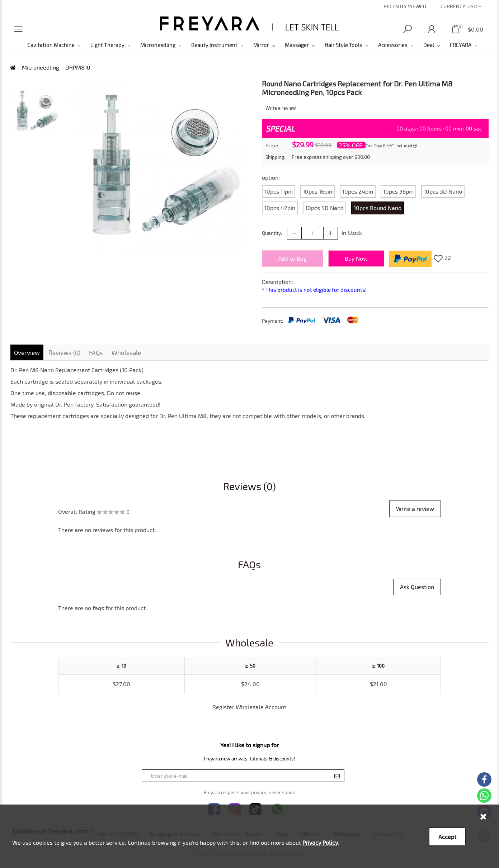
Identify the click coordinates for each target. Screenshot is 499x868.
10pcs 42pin (280, 208)
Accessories (393, 45)
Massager (297, 45)
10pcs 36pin (398, 191)
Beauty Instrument (214, 45)
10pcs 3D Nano (443, 191)
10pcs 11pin (279, 191)
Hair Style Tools (343, 45)
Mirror (261, 45)
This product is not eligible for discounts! (316, 290)
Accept (447, 837)
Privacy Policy (320, 842)
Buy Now (356, 258)
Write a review (281, 108)
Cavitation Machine (51, 45)
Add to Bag (293, 258)
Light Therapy (107, 45)
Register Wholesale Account (249, 707)
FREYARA (461, 45)
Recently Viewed (405, 6)
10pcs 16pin (317, 191)
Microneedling (158, 45)
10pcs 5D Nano (324, 208)
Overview (27, 352)
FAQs (96, 352)
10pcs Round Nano (378, 208)
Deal (429, 45)
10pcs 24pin (358, 191)
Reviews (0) (64, 352)
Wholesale (126, 352)
